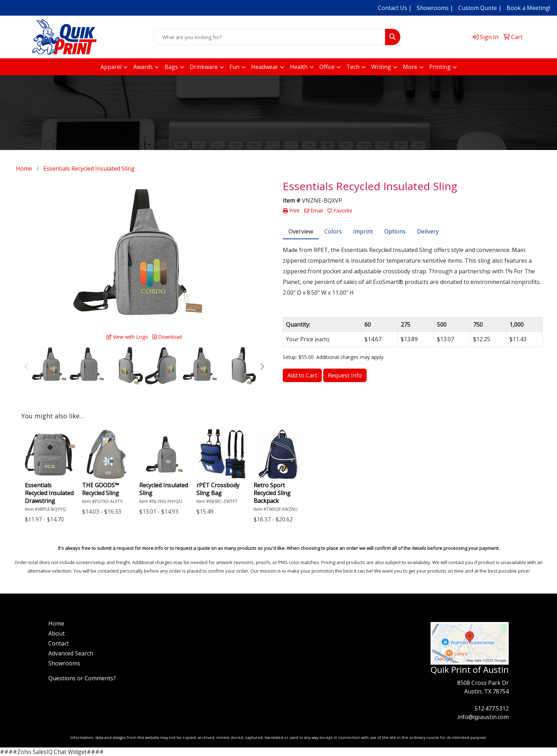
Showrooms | (435, 8)
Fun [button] (234, 67)
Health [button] (299, 67)
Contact (59, 643)
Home (56, 623)
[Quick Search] (269, 37)
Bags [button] (171, 67)
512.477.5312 (492, 708)
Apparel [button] (111, 67)
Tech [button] (353, 67)
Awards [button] (143, 67)
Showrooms (64, 663)
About (56, 633)
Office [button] (327, 67)
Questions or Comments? (82, 678)
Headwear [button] (265, 67)
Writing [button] (381, 67)
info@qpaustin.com (483, 717)
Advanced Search (71, 653)
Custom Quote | (480, 8)
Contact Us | (395, 8)
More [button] (410, 67)
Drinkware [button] (204, 67)
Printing (440, 67)
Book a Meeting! (528, 8)
